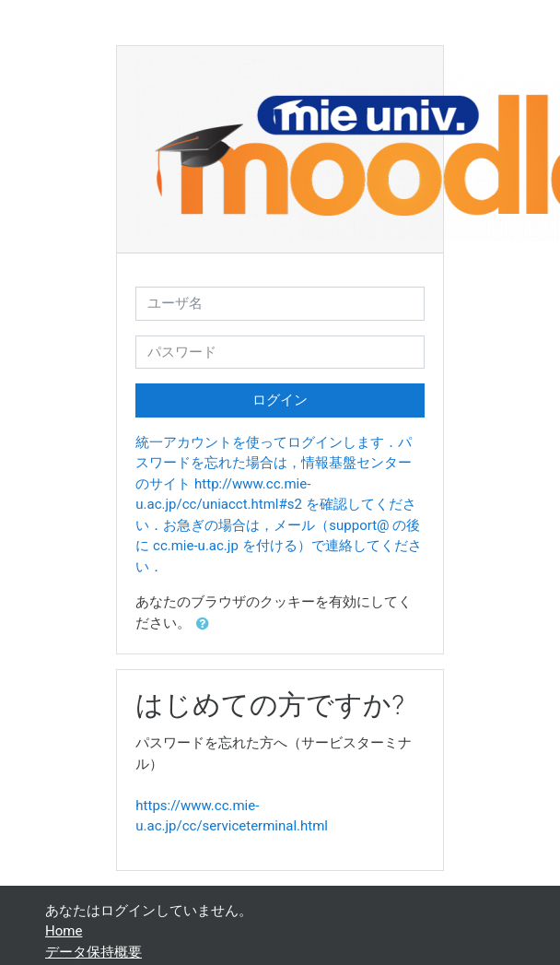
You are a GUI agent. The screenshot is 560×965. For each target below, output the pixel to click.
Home (64, 931)
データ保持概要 (93, 952)
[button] (206, 624)
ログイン (280, 400)
